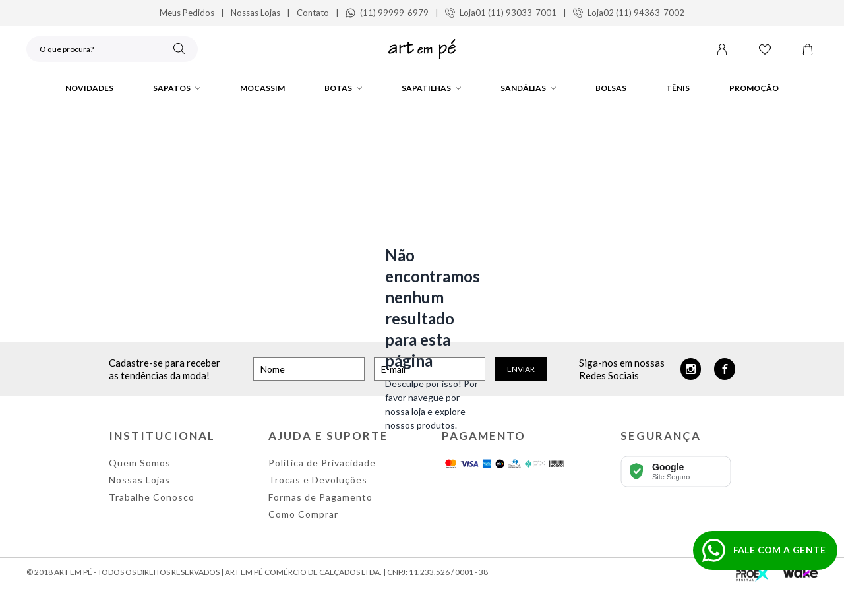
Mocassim (262, 88)
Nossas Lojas (256, 13)
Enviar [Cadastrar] (521, 369)
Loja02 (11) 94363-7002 (629, 13)
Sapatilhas (431, 88)
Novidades (89, 88)
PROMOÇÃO (754, 88)
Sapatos (177, 88)
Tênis (678, 88)
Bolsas (611, 88)
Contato (313, 13)
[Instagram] (691, 369)
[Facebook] (725, 369)
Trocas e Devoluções (318, 480)
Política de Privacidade (322, 463)
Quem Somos (140, 463)
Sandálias (528, 88)
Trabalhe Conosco (152, 497)
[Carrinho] (808, 51)
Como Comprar (303, 514)
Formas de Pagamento (320, 497)
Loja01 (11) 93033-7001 (501, 13)
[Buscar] (179, 50)
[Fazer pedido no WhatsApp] (765, 550)
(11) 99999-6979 (387, 13)
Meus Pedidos (187, 13)
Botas (343, 88)
